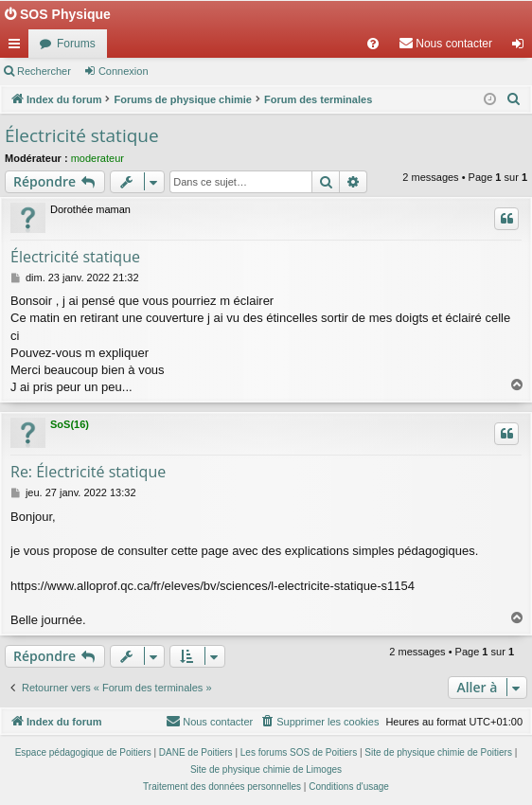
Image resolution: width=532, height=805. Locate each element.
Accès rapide (18, 47)
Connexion (124, 71)
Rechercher (44, 71)
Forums (76, 44)
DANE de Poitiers (196, 752)
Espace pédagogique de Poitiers (83, 752)
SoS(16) (70, 424)
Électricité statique (82, 135)
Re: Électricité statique (88, 472)
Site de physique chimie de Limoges (266, 769)
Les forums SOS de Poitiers (299, 752)
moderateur (98, 158)
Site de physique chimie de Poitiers (438, 752)
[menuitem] (373, 44)
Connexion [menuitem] (522, 47)
